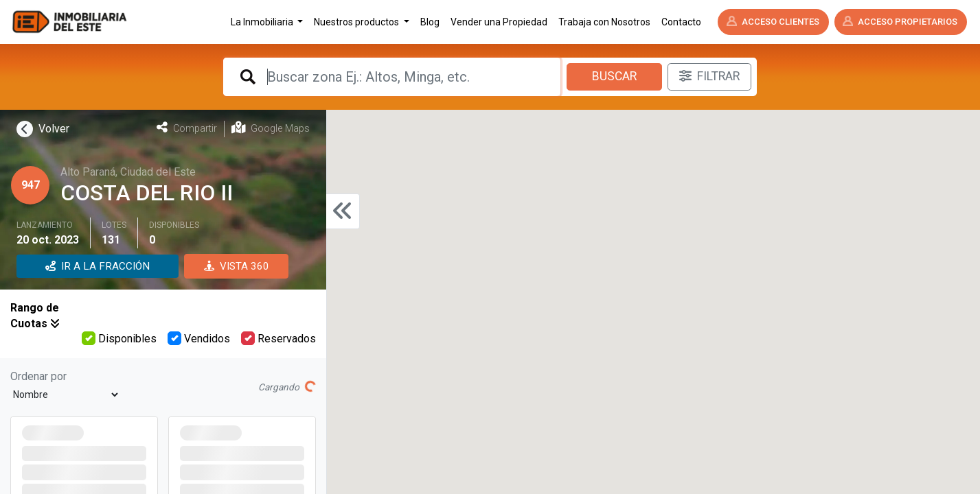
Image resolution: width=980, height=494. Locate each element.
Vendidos (199, 338)
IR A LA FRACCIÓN (98, 266)
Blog (430, 22)
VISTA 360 (237, 266)
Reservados (278, 338)
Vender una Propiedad (499, 22)
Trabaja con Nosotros (604, 22)
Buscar (614, 76)
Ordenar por (38, 376)
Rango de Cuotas (35, 315)
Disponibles (119, 338)
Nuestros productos (357, 22)
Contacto (681, 22)
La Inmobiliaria (263, 22)
